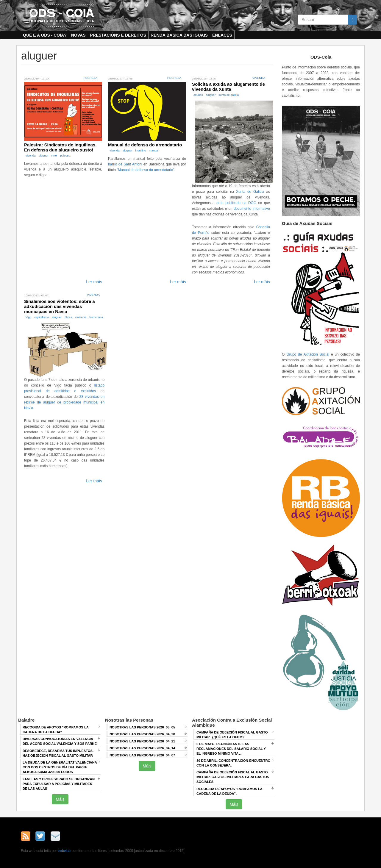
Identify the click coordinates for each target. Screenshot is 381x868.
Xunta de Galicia (250, 192)
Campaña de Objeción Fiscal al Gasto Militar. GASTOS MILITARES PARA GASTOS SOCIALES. (233, 777)
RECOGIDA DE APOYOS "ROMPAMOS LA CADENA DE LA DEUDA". (229, 791)
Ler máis (94, 282)
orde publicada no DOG (236, 203)
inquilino (140, 150)
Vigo (28, 317)
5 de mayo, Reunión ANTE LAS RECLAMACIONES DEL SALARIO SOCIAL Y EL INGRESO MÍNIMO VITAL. (231, 749)
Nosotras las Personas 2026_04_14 (142, 748)
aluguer (44, 155)
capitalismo (42, 317)
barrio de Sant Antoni (125, 164)
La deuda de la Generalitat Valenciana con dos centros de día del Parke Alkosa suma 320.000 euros (60, 767)
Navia (68, 317)
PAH (54, 155)
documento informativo (252, 209)
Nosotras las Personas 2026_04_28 (142, 734)
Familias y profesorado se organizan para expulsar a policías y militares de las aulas (59, 784)
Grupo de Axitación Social (308, 354)
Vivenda (259, 78)
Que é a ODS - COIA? (45, 35)
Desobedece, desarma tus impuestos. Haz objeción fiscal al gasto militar (58, 753)
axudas (198, 95)
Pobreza (90, 78)
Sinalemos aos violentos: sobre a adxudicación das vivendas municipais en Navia (60, 306)
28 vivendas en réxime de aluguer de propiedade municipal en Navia (64, 402)
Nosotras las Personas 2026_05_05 (142, 727)
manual (154, 150)
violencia (81, 317)
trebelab (64, 851)
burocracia (96, 317)
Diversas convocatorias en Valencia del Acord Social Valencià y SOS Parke (60, 741)
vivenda (31, 155)
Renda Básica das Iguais (179, 35)
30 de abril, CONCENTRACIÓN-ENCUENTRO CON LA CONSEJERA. (233, 763)
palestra (65, 155)
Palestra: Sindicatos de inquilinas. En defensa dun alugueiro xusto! (60, 147)
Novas (78, 35)
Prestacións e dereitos (118, 35)
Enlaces (222, 35)
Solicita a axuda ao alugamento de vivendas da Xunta (228, 87)
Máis (60, 799)
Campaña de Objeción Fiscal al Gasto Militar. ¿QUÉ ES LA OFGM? (232, 735)
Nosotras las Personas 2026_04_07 (142, 755)
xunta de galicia (229, 95)
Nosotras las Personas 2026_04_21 (142, 741)
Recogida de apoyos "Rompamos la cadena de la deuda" (56, 730)
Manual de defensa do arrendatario (145, 145)
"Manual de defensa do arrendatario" (146, 170)
